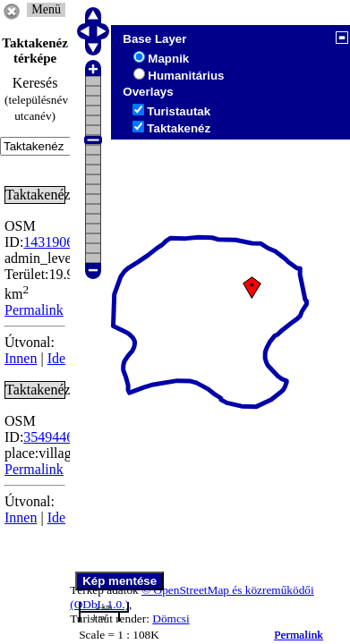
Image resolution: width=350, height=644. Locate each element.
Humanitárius (186, 76)
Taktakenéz (179, 128)
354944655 (55, 437)
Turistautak (179, 111)
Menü (46, 9)
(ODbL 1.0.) (99, 604)
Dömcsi (171, 619)
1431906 (48, 242)
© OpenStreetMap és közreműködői (228, 590)
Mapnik (168, 59)
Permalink (299, 635)
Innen (21, 358)
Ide (56, 358)
